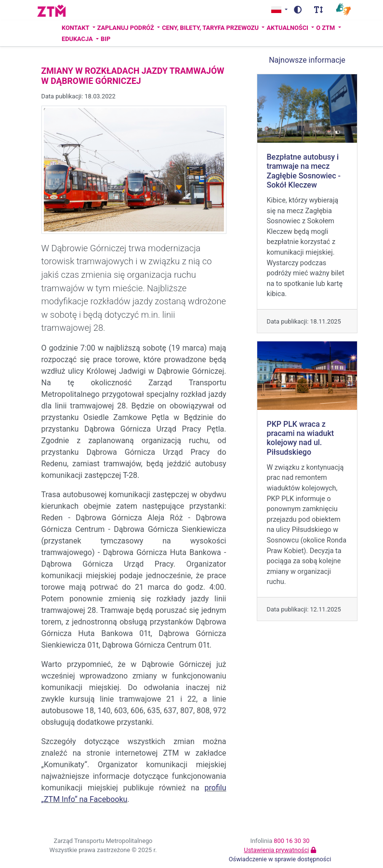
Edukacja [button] (78, 39)
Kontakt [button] (76, 28)
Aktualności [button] (288, 28)
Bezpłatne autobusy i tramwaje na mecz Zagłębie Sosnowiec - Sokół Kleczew (304, 171)
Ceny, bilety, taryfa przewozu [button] (211, 28)
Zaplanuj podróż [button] (126, 28)
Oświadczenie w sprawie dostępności (280, 859)
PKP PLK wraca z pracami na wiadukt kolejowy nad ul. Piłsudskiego (301, 438)
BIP (106, 39)
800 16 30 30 (291, 841)
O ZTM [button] (326, 28)
